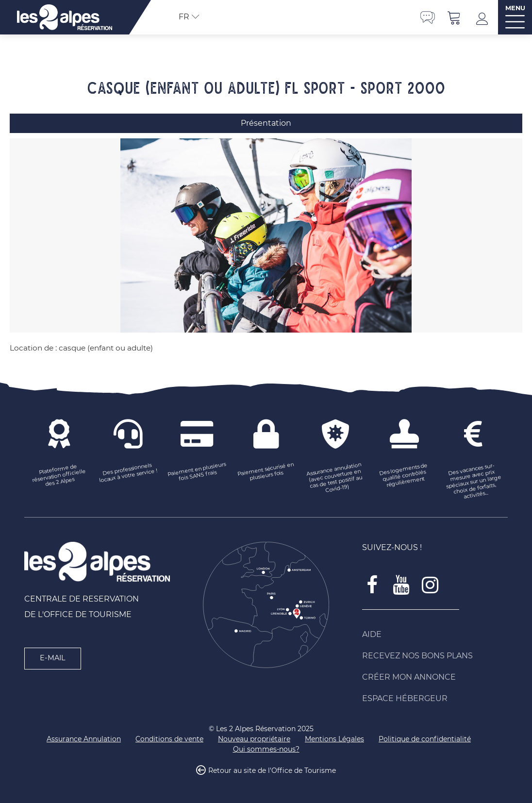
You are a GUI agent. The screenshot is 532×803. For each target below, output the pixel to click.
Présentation (266, 123)
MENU (515, 8)
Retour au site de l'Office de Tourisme (272, 771)
